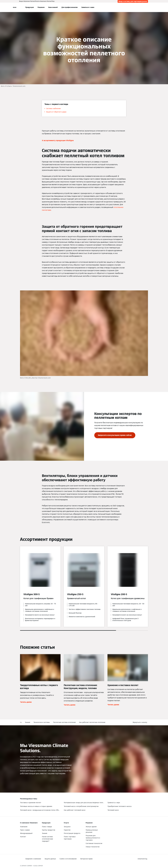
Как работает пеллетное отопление (92, 722)
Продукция (30, 7)
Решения (41, 7)
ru (21, 722)
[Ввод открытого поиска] (147, 7)
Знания (28, 722)
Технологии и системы (42, 722)
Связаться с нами (88, 7)
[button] (140, 722)
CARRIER (40, 866)
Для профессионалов (69, 7)
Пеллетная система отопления (64, 722)
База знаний (53, 7)
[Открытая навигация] (15, 7)
